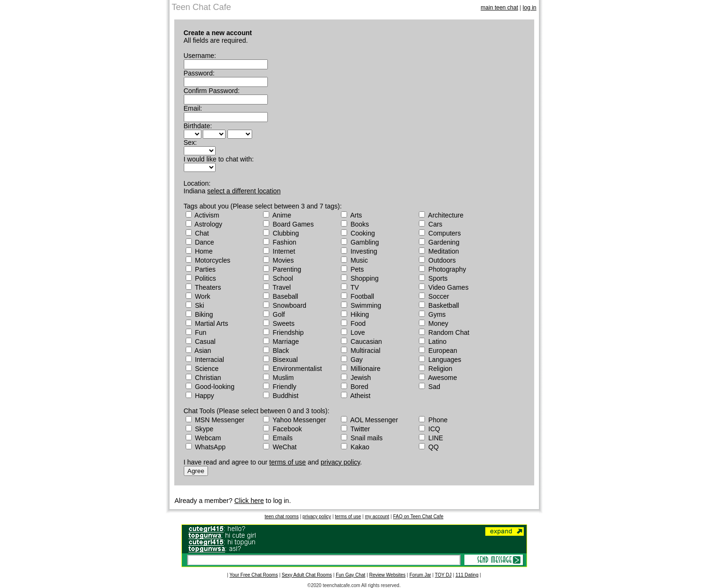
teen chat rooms (282, 517)
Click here (249, 501)
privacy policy (340, 462)
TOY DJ (443, 575)
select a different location (244, 191)
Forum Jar (420, 575)
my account (377, 517)
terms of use (288, 462)
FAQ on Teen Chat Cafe (418, 517)
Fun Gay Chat (350, 575)
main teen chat (499, 8)
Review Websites (388, 575)
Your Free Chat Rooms (254, 575)
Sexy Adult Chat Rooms (307, 575)
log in (530, 8)
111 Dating (467, 575)
